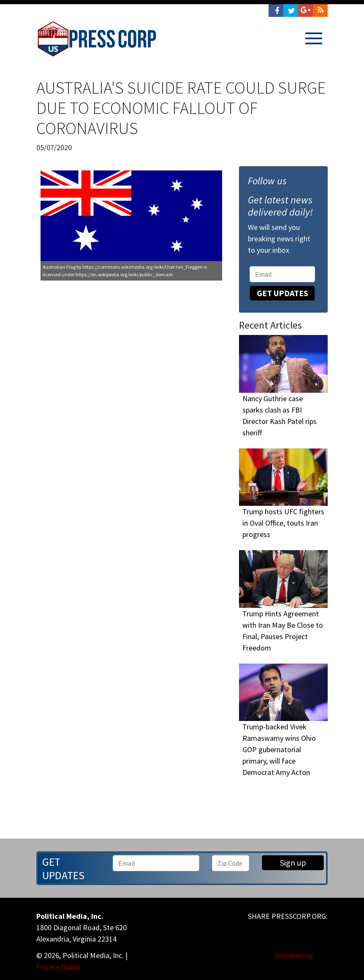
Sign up (293, 863)
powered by (302, 955)
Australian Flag (59, 267)
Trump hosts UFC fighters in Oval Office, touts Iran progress (283, 523)
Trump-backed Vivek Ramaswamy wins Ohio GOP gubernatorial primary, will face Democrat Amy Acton (279, 749)
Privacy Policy (58, 967)
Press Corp (97, 39)
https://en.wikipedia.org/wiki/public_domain (124, 274)
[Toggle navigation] (314, 38)
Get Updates (283, 293)
